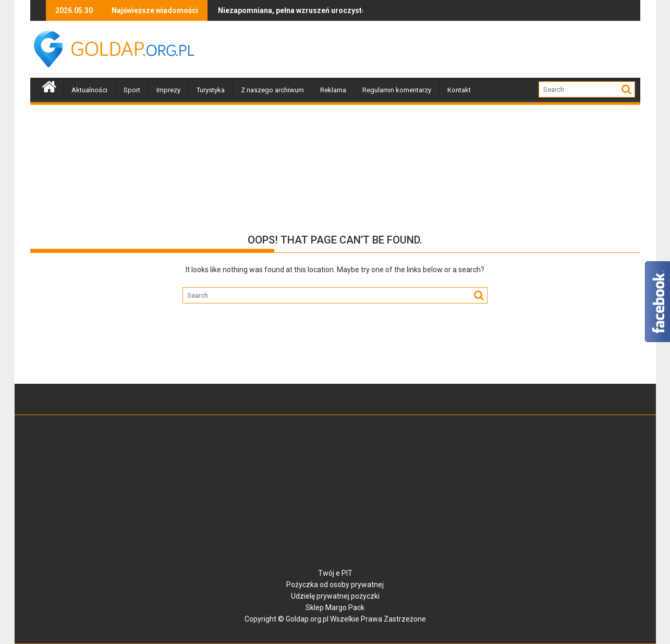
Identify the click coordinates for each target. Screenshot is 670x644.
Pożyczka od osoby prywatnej (335, 585)
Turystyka (211, 90)
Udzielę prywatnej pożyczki (335, 596)
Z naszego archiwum (272, 90)
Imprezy (168, 90)
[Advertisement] (450, 50)
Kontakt (459, 90)
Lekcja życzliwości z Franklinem (359, 10)
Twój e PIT (335, 573)
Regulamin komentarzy (397, 90)
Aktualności (89, 90)
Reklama (333, 90)
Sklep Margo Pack (335, 607)
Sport (132, 90)
